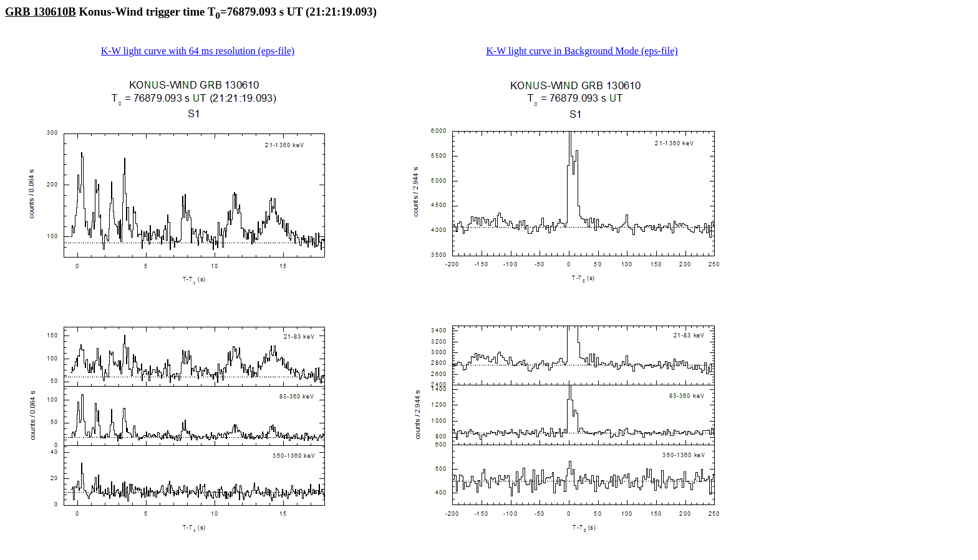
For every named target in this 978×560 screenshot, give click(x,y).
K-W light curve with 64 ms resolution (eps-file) (198, 51)
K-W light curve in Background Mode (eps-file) (582, 51)
